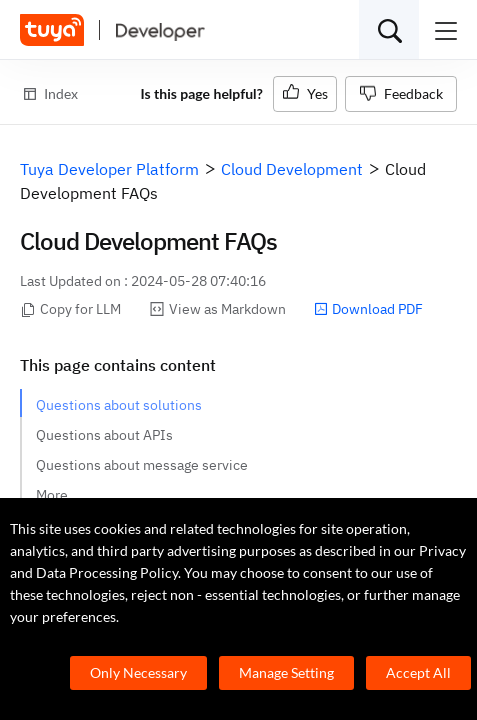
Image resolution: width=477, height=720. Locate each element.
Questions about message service (142, 465)
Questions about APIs (104, 435)
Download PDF (368, 309)
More (52, 495)
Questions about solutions (119, 405)
